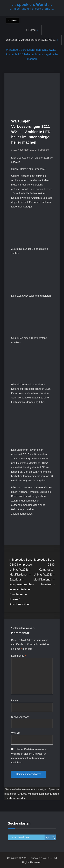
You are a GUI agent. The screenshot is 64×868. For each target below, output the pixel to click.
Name (16, 700)
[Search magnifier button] (53, 837)
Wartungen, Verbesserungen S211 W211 (31, 40)
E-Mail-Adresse (21, 717)
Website (16, 733)
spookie (44, 150)
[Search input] (27, 837)
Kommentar (19, 656)
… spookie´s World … (32, 4)
